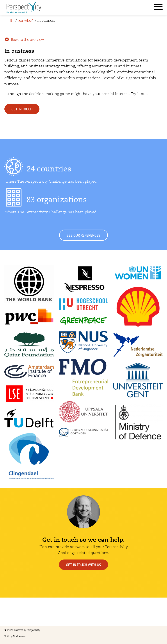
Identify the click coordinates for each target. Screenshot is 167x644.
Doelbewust (19, 636)
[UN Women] (138, 273)
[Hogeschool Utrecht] (84, 304)
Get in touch (22, 109)
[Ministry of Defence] (138, 422)
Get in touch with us (83, 565)
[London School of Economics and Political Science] (29, 394)
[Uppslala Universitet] (84, 412)
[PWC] (29, 317)
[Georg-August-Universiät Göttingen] (84, 433)
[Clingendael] (29, 456)
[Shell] (138, 307)
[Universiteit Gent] (138, 380)
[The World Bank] (29, 284)
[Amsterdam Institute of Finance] (29, 372)
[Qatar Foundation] (29, 345)
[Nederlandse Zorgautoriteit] (138, 345)
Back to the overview (24, 40)
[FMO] (84, 377)
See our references (83, 235)
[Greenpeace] (84, 321)
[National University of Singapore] (84, 342)
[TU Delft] (29, 418)
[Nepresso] (84, 279)
